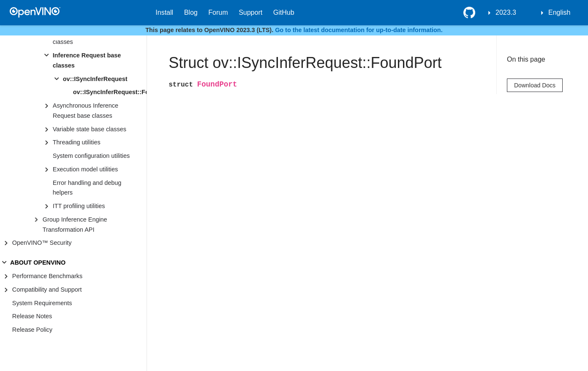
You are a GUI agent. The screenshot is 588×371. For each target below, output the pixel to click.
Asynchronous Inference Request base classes (86, 111)
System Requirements (42, 303)
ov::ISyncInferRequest (95, 79)
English (559, 12)
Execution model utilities (85, 169)
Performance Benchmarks (47, 276)
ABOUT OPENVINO (38, 263)
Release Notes (32, 316)
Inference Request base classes (87, 60)
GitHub (284, 12)
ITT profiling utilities (79, 206)
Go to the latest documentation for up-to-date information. (359, 30)
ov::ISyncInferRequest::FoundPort (110, 92)
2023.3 (506, 12)
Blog (191, 12)
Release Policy (32, 330)
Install (164, 12)
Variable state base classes (90, 129)
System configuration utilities (91, 156)
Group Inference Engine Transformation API (75, 225)
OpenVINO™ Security (42, 243)
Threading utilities (77, 142)
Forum (218, 12)
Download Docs (535, 85)
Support (250, 12)
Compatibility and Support (47, 290)
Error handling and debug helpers (87, 188)
